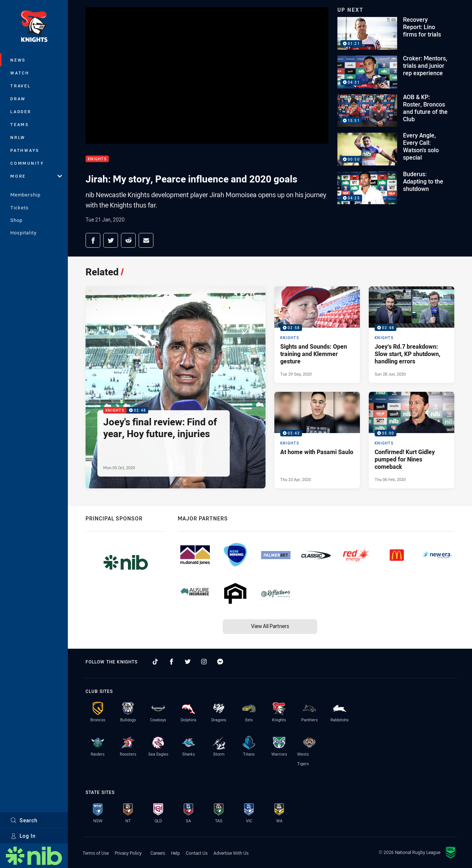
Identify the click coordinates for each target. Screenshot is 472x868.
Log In (23, 836)
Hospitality (23, 233)
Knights (97, 159)
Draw (18, 99)
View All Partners (270, 626)
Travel (21, 86)
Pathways (25, 150)
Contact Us (197, 853)
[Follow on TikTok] (155, 662)
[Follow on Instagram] (204, 662)
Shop (16, 220)
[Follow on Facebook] (171, 662)
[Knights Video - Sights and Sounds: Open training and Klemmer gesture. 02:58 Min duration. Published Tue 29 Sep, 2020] (317, 335)
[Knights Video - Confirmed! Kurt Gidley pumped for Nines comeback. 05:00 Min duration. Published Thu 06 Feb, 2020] (412, 440)
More (36, 176)
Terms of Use (96, 853)
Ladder (21, 111)
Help (176, 853)
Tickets (20, 208)
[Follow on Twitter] (188, 662)
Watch (20, 73)
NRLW (18, 137)
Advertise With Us (231, 853)
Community (27, 163)
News (18, 60)
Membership (25, 195)
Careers (158, 853)
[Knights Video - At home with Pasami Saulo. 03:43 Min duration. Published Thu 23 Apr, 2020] (317, 440)
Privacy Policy (128, 853)
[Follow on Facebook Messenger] (220, 662)
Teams (20, 124)
